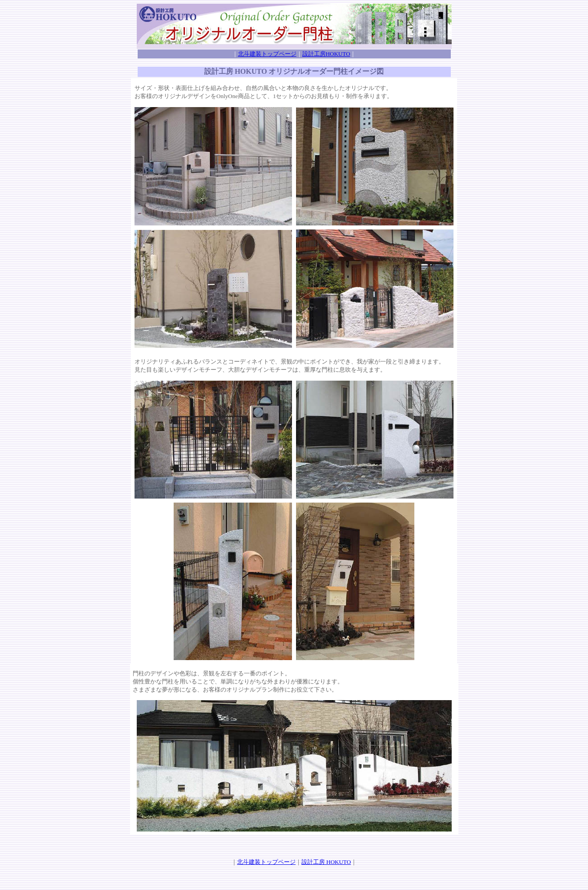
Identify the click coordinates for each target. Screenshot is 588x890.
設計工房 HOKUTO (326, 862)
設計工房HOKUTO (326, 54)
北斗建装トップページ (267, 54)
